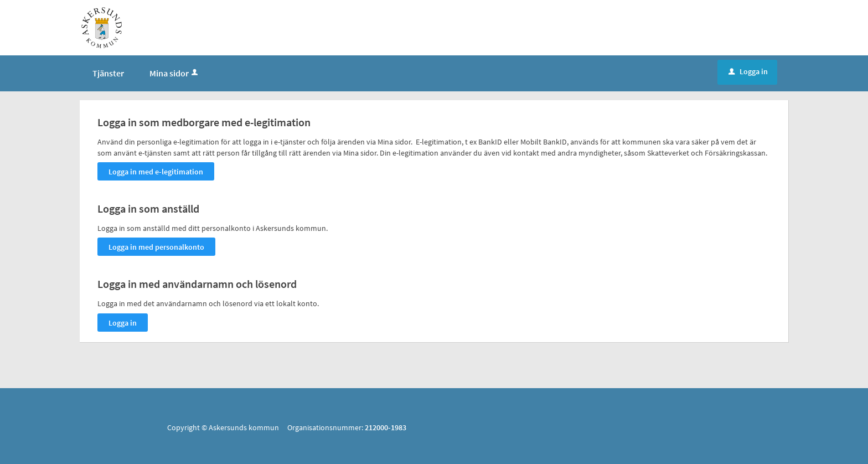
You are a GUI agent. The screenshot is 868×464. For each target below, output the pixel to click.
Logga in (748, 71)
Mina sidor (175, 73)
